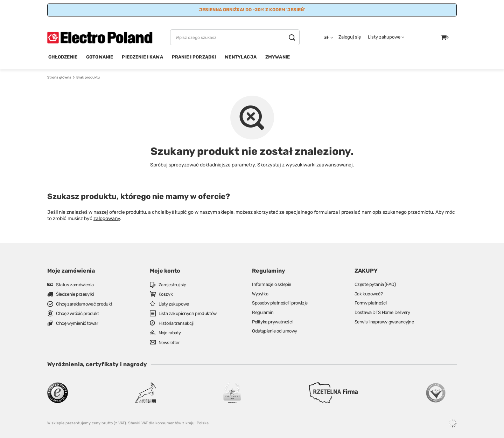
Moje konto (165, 271)
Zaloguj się (350, 37)
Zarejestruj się (172, 285)
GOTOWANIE (100, 57)
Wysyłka (260, 294)
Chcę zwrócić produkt (78, 313)
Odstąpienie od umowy (275, 331)
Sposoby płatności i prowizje (280, 303)
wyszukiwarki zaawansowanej (319, 165)
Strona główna (59, 77)
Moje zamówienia (71, 271)
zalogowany (107, 218)
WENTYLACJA (241, 57)
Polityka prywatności (272, 322)
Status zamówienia (75, 285)
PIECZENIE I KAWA (142, 57)
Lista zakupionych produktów (188, 313)
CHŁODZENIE (63, 57)
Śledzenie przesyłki (75, 294)
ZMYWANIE (278, 57)
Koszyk (166, 294)
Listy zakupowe (384, 37)
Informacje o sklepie (272, 284)
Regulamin (263, 312)
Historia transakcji (176, 323)
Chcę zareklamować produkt (84, 304)
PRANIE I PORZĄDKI (194, 57)
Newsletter (169, 343)
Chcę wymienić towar (77, 323)
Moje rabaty (170, 333)
